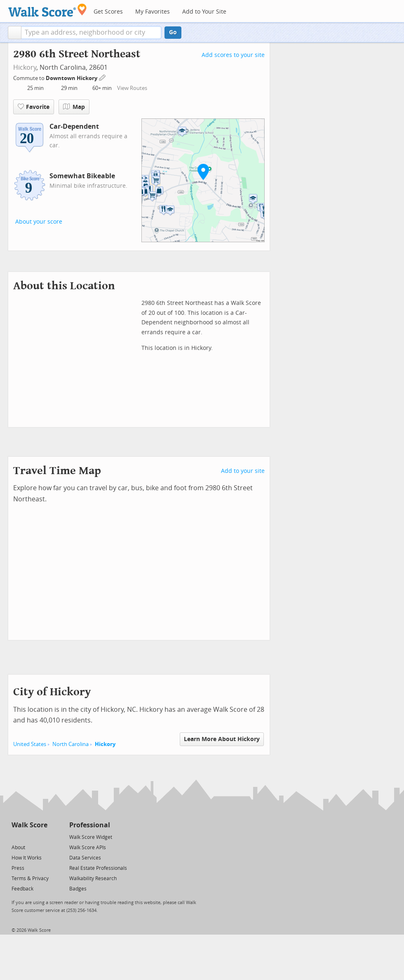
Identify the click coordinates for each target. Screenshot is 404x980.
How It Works (27, 858)
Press (18, 868)
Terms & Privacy (30, 878)
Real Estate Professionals (98, 868)
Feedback (22, 889)
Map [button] (74, 107)
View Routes (132, 88)
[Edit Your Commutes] (103, 77)
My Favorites (153, 12)
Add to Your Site (204, 12)
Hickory (25, 67)
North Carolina (70, 744)
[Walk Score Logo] (48, 10)
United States (30, 744)
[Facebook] (29, 837)
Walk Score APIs (88, 848)
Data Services (85, 858)
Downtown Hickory (72, 78)
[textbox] (91, 33)
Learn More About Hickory (222, 739)
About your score (39, 222)
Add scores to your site (233, 55)
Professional (90, 825)
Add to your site (243, 471)
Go (173, 32)
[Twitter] (16, 837)
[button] (15, 33)
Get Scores (108, 12)
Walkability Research (93, 878)
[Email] (42, 837)
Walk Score (29, 825)
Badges (78, 889)
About (18, 848)
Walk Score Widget (91, 837)
